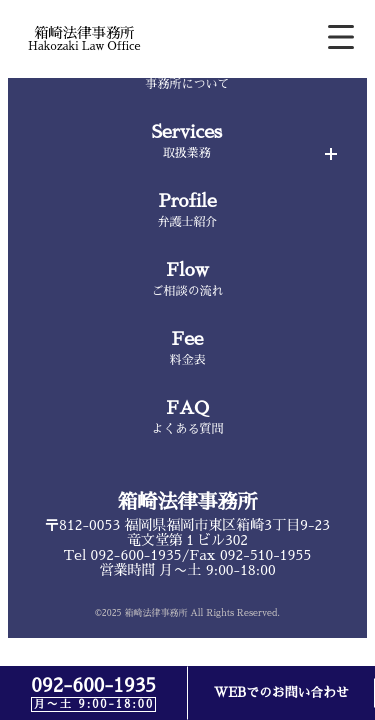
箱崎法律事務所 (188, 502)
